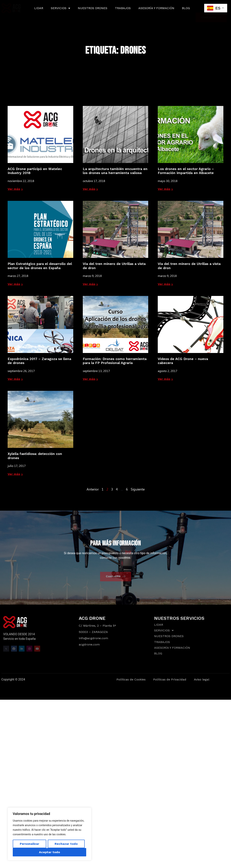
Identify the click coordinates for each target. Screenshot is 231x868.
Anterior (93, 489)
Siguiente (138, 489)
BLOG (186, 8)
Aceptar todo (49, 852)
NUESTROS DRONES (93, 8)
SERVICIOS (61, 8)
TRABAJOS (123, 8)
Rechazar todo (66, 844)
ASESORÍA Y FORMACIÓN (156, 8)
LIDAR (39, 8)
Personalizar (29, 844)
